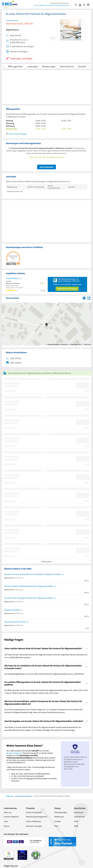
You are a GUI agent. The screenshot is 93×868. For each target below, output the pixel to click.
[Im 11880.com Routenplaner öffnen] (84, 298)
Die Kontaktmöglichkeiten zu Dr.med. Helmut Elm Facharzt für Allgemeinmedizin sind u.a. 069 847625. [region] (44, 674)
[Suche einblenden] (77, 5)
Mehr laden (46, 561)
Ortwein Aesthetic (12, 610)
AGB (76, 821)
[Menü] (89, 5)
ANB (76, 826)
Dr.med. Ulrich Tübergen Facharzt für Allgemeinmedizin (29, 598)
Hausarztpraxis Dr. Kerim (15, 622)
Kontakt (82, 66)
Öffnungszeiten (15, 66)
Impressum (79, 812)
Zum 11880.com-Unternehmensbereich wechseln (52, 5)
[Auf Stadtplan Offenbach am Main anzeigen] (89, 298)
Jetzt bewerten (46, 167)
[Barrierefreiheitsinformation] (85, 5)
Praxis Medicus (12, 278)
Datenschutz (80, 817)
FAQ (56, 826)
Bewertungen (49, 66)
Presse (7, 826)
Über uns (8, 812)
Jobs (6, 821)
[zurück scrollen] (4, 66)
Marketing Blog (61, 812)
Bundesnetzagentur (14, 753)
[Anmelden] (81, 5)
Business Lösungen (34, 826)
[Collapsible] (87, 649)
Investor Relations (11, 817)
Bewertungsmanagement (37, 817)
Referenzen (59, 817)
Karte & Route (67, 66)
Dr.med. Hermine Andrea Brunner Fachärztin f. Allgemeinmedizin (33, 574)
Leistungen (33, 66)
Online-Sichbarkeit (34, 812)
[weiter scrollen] (89, 66)
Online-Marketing (33, 821)
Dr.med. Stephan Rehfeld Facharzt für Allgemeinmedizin (29, 586)
